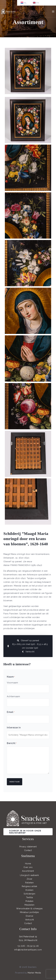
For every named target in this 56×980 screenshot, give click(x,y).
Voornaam (12, 683)
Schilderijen (29, 894)
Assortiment (28, 871)
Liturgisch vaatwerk (29, 875)
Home (28, 864)
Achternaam (13, 696)
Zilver (29, 879)
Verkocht (29, 920)
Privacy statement (28, 847)
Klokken (29, 890)
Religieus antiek (29, 886)
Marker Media (34, 973)
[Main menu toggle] (53, 11)
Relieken (29, 883)
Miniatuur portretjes (29, 912)
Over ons (28, 867)
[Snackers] (8, 11)
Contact (28, 850)
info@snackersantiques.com (28, 950)
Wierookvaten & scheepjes (29, 909)
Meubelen (29, 905)
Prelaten (29, 901)
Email (11, 712)
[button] (28, 832)
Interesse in (14, 728)
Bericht (12, 743)
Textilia (29, 897)
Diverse (29, 916)
